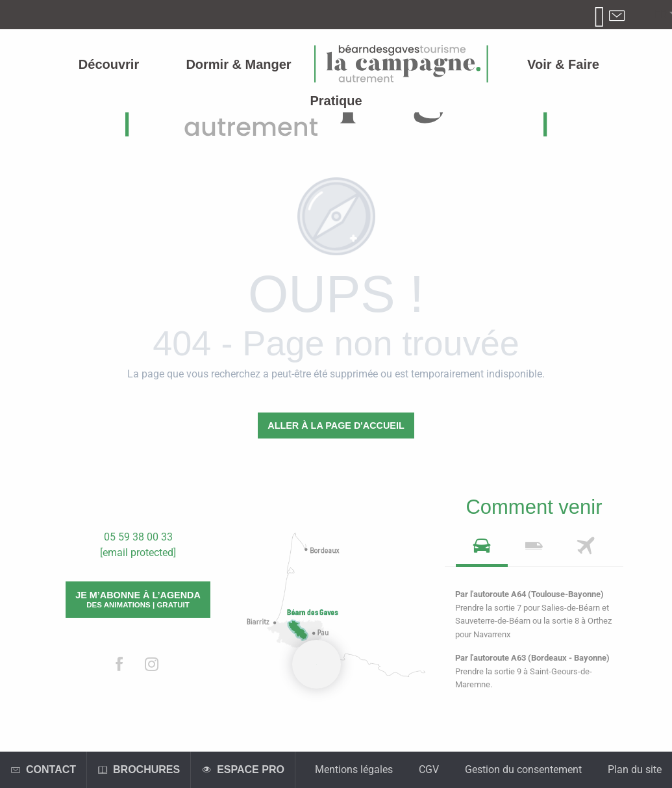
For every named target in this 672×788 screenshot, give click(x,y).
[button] (661, 15)
